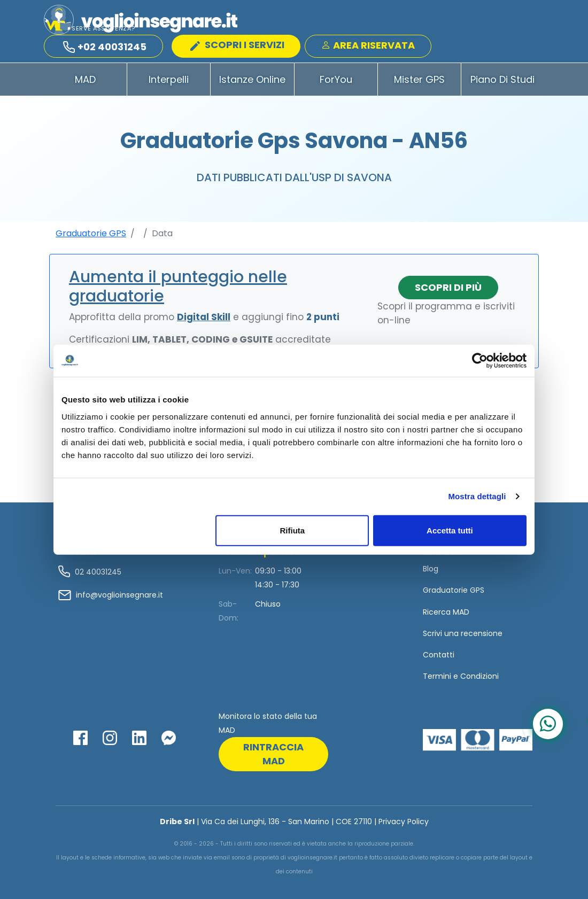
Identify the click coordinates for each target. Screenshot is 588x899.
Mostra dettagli (477, 496)
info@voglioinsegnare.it (119, 595)
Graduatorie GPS (91, 233)
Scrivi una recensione (463, 633)
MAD (85, 79)
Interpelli (169, 79)
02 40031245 (97, 572)
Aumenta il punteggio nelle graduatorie (178, 286)
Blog (431, 569)
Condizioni (479, 676)
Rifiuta (293, 530)
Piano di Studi (502, 79)
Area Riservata (368, 45)
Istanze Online (252, 79)
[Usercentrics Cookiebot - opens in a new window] (480, 361)
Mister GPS (419, 79)
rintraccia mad (273, 754)
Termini (437, 676)
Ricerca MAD (446, 612)
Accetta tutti (450, 530)
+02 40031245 (105, 47)
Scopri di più (448, 287)
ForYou (336, 79)
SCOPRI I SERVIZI (237, 45)
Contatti (439, 655)
